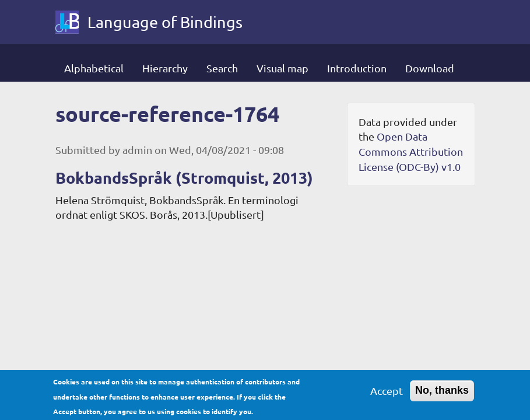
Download (430, 68)
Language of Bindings (165, 22)
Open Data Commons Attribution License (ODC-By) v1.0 (411, 151)
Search (222, 68)
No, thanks (442, 394)
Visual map (282, 68)
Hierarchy (165, 68)
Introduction (357, 68)
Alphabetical (94, 68)
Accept (387, 394)
